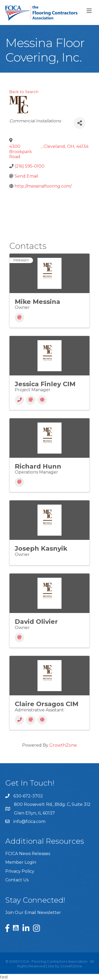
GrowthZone (63, 745)
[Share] (80, 123)
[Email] (19, 318)
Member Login (21, 862)
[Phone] (19, 400)
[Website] (42, 400)
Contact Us (17, 880)
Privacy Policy (20, 871)
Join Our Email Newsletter (33, 913)
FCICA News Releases (28, 854)
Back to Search (24, 92)
